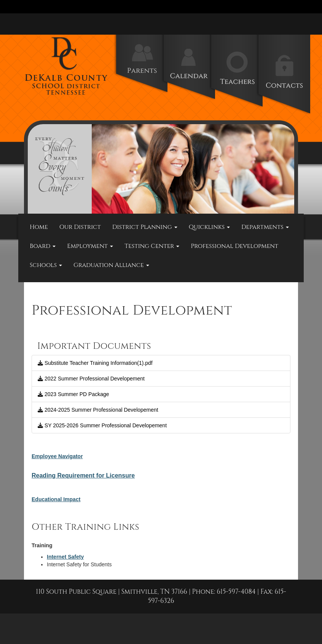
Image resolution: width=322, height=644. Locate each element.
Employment (90, 246)
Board (43, 246)
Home (39, 227)
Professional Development (234, 246)
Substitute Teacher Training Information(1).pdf (95, 363)
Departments (265, 227)
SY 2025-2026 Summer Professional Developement (102, 425)
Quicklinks (209, 227)
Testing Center (152, 246)
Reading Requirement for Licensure (83, 475)
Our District (80, 227)
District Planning (145, 227)
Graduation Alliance (111, 265)
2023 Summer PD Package (73, 394)
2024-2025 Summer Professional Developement (98, 410)
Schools (46, 265)
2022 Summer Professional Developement (91, 379)
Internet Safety (65, 557)
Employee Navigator (57, 456)
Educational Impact (56, 499)
